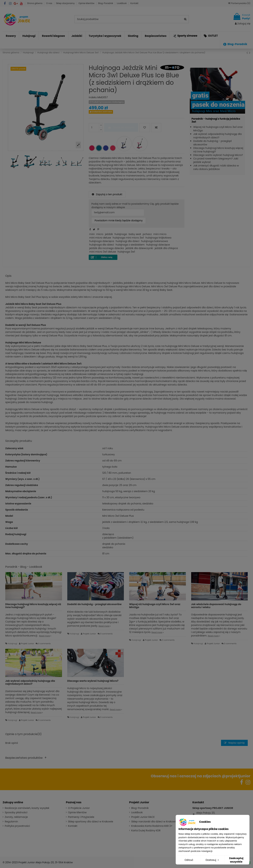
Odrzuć (189, 860)
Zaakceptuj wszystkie (236, 860)
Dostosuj (213, 860)
